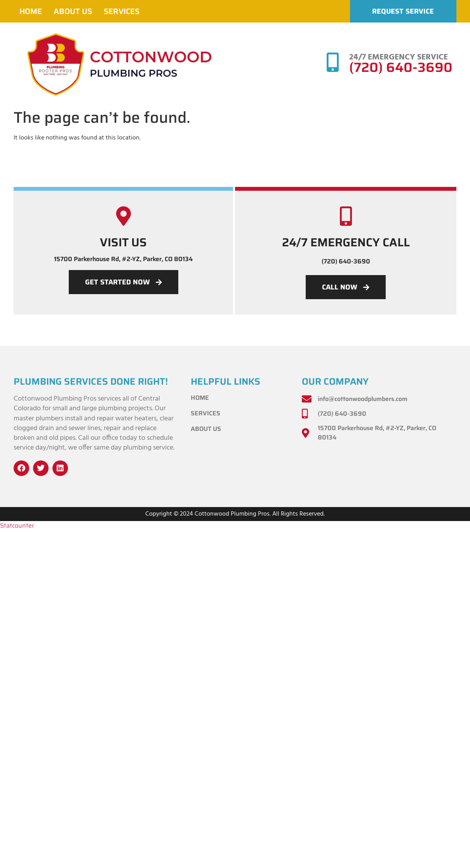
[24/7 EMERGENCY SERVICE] (332, 62)
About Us (73, 11)
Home (31, 11)
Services (122, 11)
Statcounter (17, 526)
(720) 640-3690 (401, 67)
